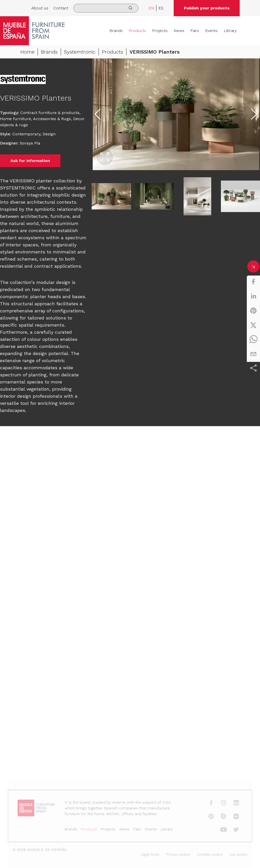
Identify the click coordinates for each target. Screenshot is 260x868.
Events (211, 31)
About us (40, 8)
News (179, 31)
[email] (253, 354)
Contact (61, 8)
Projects (160, 31)
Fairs (195, 31)
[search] (106, 8)
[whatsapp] (253, 340)
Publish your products (207, 8)
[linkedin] (253, 296)
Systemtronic (80, 52)
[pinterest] (253, 311)
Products (137, 31)
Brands (116, 31)
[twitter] (253, 325)
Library (230, 31)
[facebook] (253, 282)
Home (27, 52)
